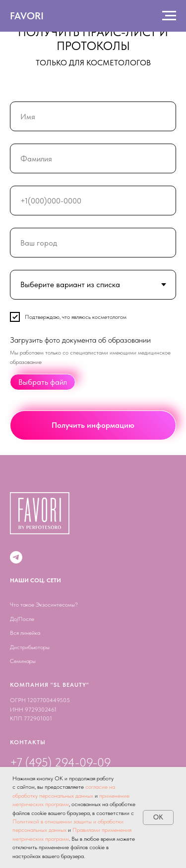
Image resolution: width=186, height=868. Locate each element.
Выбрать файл (43, 383)
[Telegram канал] (16, 557)
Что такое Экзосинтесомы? (44, 605)
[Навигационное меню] (169, 16)
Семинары (23, 661)
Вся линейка (25, 633)
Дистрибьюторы (30, 647)
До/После (22, 619)
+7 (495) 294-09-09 (61, 762)
